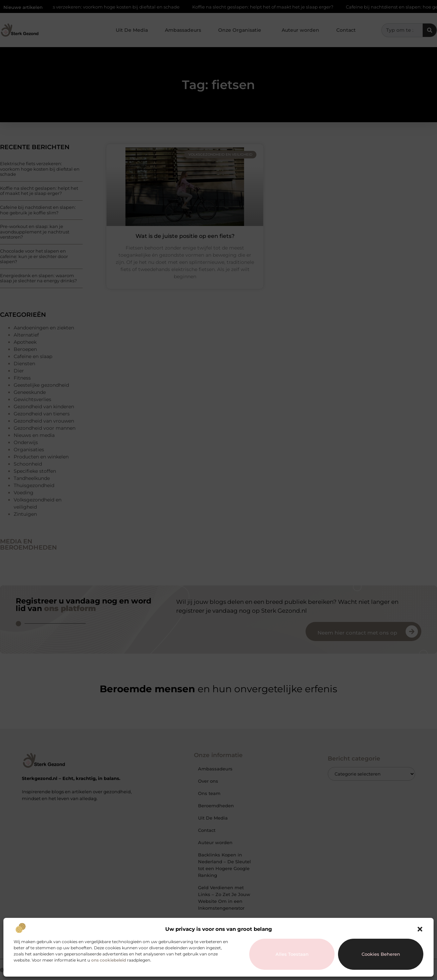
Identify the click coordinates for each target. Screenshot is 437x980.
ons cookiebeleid (109, 960)
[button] (420, 929)
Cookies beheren (381, 954)
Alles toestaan (292, 954)
